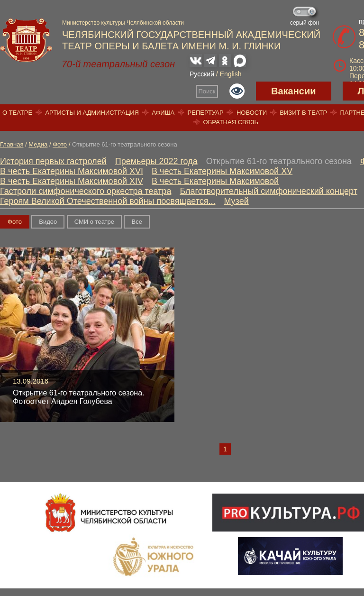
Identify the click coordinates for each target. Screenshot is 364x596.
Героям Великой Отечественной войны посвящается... (108, 201)
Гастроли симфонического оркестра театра (86, 191)
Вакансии (294, 91)
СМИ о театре (94, 222)
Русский (202, 74)
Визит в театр (303, 113)
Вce (136, 222)
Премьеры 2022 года (156, 161)
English (231, 74)
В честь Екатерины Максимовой (215, 181)
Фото (60, 144)
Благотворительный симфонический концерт (268, 191)
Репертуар (206, 113)
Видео (48, 222)
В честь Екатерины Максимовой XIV (72, 181)
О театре (17, 113)
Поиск (207, 91)
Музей (236, 201)
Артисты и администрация (92, 113)
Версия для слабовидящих (237, 91)
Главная (12, 144)
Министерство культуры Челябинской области (123, 23)
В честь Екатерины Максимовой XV (222, 171)
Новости (252, 113)
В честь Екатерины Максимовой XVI (72, 171)
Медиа (38, 144)
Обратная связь (231, 122)
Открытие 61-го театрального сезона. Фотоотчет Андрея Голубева (78, 397)
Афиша (163, 113)
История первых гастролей (53, 161)
